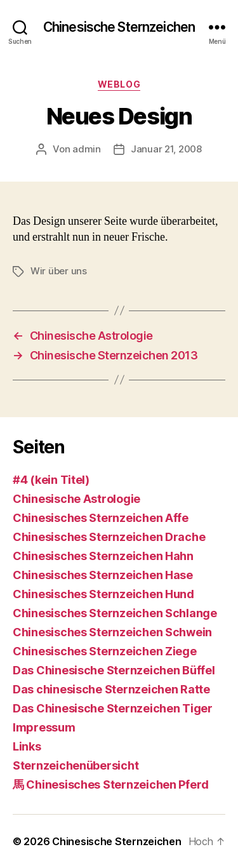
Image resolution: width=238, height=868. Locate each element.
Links (27, 746)
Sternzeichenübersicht (76, 765)
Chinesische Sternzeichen (119, 27)
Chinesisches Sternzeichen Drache (109, 537)
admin (87, 149)
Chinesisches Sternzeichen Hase (103, 575)
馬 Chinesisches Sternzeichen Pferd (111, 785)
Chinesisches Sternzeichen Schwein (112, 632)
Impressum (44, 727)
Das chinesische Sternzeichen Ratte (111, 689)
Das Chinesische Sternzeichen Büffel (114, 670)
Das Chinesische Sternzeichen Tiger (113, 708)
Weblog (119, 84)
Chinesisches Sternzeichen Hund (103, 594)
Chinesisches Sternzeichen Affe (101, 518)
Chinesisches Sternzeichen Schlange (115, 613)
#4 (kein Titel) (51, 480)
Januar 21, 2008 (166, 149)
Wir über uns (59, 271)
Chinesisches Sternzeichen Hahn (103, 556)
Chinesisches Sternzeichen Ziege (105, 651)
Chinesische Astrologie (76, 499)
